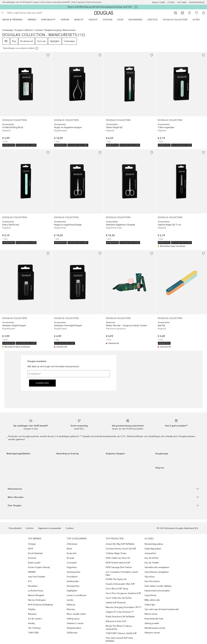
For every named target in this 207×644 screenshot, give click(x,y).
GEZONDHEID (135, 20)
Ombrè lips (150, 605)
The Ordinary (34, 628)
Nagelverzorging (53, 30)
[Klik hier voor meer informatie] (136, 7)
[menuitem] (14, 20)
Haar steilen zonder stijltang (158, 586)
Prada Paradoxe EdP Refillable (120, 617)
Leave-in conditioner (77, 595)
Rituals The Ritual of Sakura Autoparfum (119, 628)
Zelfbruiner (72, 633)
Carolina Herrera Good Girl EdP (121, 549)
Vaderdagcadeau (153, 549)
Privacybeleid (15, 528)
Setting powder (152, 623)
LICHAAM (108, 20)
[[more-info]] (21, 48)
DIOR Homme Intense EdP (118, 563)
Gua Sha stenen (152, 581)
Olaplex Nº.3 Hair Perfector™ (120, 612)
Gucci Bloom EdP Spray (117, 589)
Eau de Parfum (152, 558)
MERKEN (32, 20)
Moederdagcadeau (154, 544)
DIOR (30, 549)
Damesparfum (74, 572)
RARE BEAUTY (49, 20)
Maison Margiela (36, 595)
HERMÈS (32, 572)
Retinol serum (151, 614)
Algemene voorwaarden (50, 528)
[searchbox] (28, 13)
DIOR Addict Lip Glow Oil (118, 558)
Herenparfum (73, 586)
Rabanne (32, 614)
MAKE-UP (79, 20)
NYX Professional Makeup (41, 605)
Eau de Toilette (152, 563)
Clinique (32, 544)
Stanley (31, 623)
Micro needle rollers (76, 614)
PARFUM (65, 20)
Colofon (30, 528)
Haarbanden (73, 581)
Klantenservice (197, 2)
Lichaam (39, 30)
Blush (69, 549)
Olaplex (32, 609)
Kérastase (33, 586)
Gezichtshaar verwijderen (157, 572)
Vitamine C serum (75, 623)
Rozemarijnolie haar (154, 619)
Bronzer (71, 558)
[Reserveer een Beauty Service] (175, 13)
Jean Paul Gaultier (37, 577)
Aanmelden (42, 383)
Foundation (72, 577)
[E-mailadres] (69, 374)
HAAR (120, 20)
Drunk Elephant (35, 553)
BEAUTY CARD (159, 2)
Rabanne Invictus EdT (116, 621)
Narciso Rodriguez (37, 600)
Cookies (70, 528)
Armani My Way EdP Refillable (120, 544)
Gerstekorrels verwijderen (157, 567)
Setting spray (73, 619)
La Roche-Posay (36, 591)
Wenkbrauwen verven (155, 628)
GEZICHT (93, 20)
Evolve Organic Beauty (39, 567)
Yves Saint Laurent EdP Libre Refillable (119, 639)
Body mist (72, 553)
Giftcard (182, 2)
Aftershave (72, 544)
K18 (30, 581)
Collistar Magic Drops (116, 553)
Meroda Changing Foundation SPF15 (123, 607)
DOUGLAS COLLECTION (175, 20)
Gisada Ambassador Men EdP (120, 584)
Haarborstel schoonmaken (157, 591)
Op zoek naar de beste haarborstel (162, 609)
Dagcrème (72, 567)
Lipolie (70, 600)
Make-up (71, 605)
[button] (104, 489)
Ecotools (32, 558)
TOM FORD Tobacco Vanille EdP (121, 633)
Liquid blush (150, 595)
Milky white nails (152, 600)
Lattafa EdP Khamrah (116, 603)
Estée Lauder (34, 563)
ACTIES (196, 20)
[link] (26, 99)
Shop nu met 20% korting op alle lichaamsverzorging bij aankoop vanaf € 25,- (100, 7)
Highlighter (72, 591)
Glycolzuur (150, 577)
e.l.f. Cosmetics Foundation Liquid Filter (122, 574)
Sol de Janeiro (35, 619)
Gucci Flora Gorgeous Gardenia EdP (123, 593)
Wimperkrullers (74, 628)
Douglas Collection (24, 30)
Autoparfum (150, 553)
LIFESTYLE (153, 20)
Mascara (71, 609)
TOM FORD (33, 633)
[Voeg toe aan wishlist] (48, 55)
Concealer (72, 563)
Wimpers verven (152, 633)
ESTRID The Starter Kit (116, 579)
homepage (8, 30)
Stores (171, 2)
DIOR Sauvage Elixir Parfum (119, 567)
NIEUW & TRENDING (13, 20)
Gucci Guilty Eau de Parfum (119, 598)
